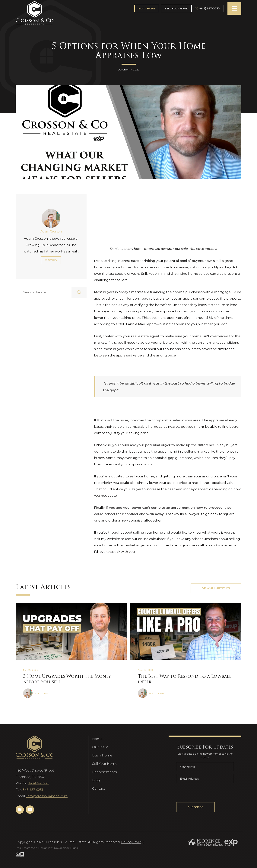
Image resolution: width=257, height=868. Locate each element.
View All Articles (216, 588)
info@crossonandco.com (47, 796)
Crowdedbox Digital (65, 848)
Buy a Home (102, 755)
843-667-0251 (33, 790)
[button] (234, 8)
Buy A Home (147, 8)
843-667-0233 (38, 783)
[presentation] (205, 793)
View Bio (51, 260)
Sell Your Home (176, 8)
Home (97, 739)
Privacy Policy (132, 842)
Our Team (100, 747)
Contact (99, 788)
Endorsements (105, 772)
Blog (96, 780)
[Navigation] (35, 13)
